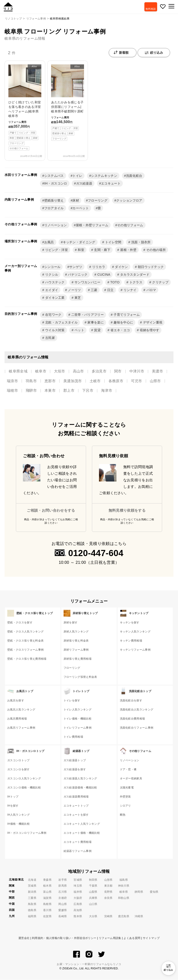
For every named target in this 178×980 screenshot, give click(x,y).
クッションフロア (129, 201)
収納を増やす (149, 330)
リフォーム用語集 (110, 938)
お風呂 (49, 242)
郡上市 (69, 391)
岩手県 (63, 880)
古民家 (50, 338)
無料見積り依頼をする (127, 511)
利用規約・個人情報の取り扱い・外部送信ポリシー (64, 938)
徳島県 (32, 910)
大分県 (93, 917)
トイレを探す (72, 701)
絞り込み (154, 53)
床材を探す (71, 623)
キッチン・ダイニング (79, 242)
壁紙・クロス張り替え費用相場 (27, 659)
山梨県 (93, 892)
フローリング (98, 201)
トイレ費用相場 (73, 737)
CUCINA (103, 275)
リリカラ (98, 267)
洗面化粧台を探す (131, 701)
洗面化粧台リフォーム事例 (137, 728)
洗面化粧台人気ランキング (137, 710)
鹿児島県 (124, 917)
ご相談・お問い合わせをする (51, 511)
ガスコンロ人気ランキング (24, 779)
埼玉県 (78, 886)
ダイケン (121, 267)
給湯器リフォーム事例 (78, 851)
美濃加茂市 (73, 381)
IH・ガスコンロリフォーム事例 (27, 833)
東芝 (77, 298)
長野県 (108, 892)
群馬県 (63, 886)
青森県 (47, 880)
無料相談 (150, 9)
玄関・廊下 (102, 250)
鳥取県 (32, 904)
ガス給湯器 (84, 184)
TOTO (115, 282)
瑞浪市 (12, 381)
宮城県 (78, 880)
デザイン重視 (152, 323)
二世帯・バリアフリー (87, 315)
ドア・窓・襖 (128, 770)
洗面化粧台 (134, 176)
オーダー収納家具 (131, 779)
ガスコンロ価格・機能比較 (24, 788)
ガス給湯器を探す (75, 770)
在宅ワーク (53, 315)
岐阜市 (41, 371)
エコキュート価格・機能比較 (82, 833)
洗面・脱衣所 (141, 242)
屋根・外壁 (128, 250)
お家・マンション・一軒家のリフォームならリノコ (89, 964)
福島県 (124, 880)
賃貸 (97, 330)
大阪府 (78, 898)
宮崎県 (108, 917)
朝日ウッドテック (150, 267)
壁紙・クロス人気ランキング (25, 632)
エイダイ (51, 290)
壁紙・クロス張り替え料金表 (25, 641)
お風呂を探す (16, 701)
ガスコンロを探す (19, 770)
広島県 (78, 904)
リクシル (51, 275)
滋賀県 (47, 898)
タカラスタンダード (134, 275)
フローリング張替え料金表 (80, 677)
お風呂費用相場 (17, 719)
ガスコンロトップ (19, 761)
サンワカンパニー (87, 282)
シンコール (52, 267)
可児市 (137, 381)
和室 (80, 250)
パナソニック (77, 275)
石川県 (63, 892)
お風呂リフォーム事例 (21, 728)
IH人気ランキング (19, 815)
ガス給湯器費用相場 (76, 797)
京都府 (63, 898)
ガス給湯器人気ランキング (80, 779)
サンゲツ (76, 267)
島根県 (47, 904)
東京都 (108, 886)
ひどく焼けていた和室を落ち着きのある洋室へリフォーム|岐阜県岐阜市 (25, 108)
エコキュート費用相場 (78, 842)
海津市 (107, 391)
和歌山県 (124, 898)
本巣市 (50, 391)
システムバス (54, 176)
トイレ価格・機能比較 (78, 719)
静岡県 (139, 892)
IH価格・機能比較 (19, 824)
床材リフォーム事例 (76, 650)
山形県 (108, 880)
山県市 (155, 381)
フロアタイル (54, 208)
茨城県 (32, 886)
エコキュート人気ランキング (82, 824)
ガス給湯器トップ (75, 761)
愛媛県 (63, 910)
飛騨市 (31, 391)
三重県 (32, 898)
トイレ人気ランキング (78, 710)
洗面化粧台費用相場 (132, 719)
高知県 (78, 910)
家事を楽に (95, 323)
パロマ (151, 290)
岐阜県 (124, 892)
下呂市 (88, 391)
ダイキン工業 (54, 298)
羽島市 (31, 381)
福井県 (78, 892)
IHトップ (13, 797)
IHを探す (13, 806)
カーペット (81, 208)
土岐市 (95, 381)
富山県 (47, 892)
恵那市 (50, 381)
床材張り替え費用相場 (78, 659)
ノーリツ (74, 290)
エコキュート (111, 184)
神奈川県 (124, 886)
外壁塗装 (125, 797)
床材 (76, 201)
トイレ (77, 176)
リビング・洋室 (56, 250)
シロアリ (125, 806)
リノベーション (56, 225)
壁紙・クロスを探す (20, 623)
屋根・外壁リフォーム (92, 225)
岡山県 (63, 904)
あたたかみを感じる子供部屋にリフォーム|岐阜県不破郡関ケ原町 (68, 103)
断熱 (123, 815)
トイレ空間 (113, 242)
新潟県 (32, 892)
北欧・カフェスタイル (61, 323)
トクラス (135, 282)
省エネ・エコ (120, 330)
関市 (118, 371)
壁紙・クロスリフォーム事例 (25, 650)
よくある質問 (132, 938)
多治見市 (99, 371)
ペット (79, 330)
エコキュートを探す (76, 815)
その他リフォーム (130, 225)
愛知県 (154, 892)
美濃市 (157, 371)
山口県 (93, 904)
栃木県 (47, 886)
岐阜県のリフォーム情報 (25, 38)
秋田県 (93, 880)
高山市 (78, 371)
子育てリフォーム (126, 315)
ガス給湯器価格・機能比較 (80, 788)
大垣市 (60, 371)
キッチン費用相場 (131, 641)
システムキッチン (104, 176)
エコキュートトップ (76, 806)
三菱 (94, 290)
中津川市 (137, 371)
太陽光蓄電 (127, 788)
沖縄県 (139, 917)
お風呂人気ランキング (21, 710)
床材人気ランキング (76, 632)
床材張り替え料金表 (76, 641)
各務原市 (116, 381)
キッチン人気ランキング (135, 632)
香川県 (47, 910)
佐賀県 (47, 917)
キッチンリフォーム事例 (135, 650)
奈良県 (108, 898)
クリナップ (160, 282)
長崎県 (63, 917)
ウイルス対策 (54, 330)
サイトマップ (151, 938)
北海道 (32, 880)
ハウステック (54, 282)
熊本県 (78, 917)
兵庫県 (93, 898)
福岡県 (32, 917)
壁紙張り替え (54, 201)
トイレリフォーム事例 (78, 728)
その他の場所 (156, 250)
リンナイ (130, 290)
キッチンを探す (130, 623)
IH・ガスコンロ (56, 184)
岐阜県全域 (18, 371)
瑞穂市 (12, 391)
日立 (110, 290)
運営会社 (24, 938)
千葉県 (93, 886)
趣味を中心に (123, 323)
